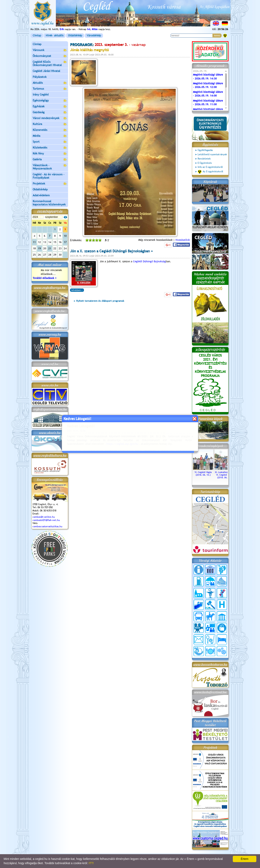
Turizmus (50, 89)
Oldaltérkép (75, 35)
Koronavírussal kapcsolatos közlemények (49, 203)
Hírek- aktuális (55, 35)
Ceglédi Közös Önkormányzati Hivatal (50, 63)
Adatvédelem (41, 195)
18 (34, 248)
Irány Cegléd (41, 94)
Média (50, 136)
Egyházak (50, 107)
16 (60, 242)
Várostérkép (94, 35)
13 (45, 242)
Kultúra (50, 124)
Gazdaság (50, 112)
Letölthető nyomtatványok (212, 154)
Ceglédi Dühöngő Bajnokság (149, 261)
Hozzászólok (183, 240)
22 (55, 248)
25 (34, 255)
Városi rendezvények (50, 118)
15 (55, 242)
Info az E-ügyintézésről (210, 167)
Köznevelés (50, 130)
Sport (50, 142)
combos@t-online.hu (44, 517)
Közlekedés (50, 148)
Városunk (50, 50)
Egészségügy (50, 101)
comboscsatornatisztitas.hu (47, 526)
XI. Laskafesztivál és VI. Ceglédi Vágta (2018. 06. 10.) (225, 474)
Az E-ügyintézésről (210, 172)
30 (60, 255)
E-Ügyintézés (205, 163)
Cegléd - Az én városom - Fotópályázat (49, 176)
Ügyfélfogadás (205, 150)
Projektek (50, 184)
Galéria (50, 160)
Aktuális (50, 83)
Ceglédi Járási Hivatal (46, 71)
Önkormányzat (50, 56)
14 (50, 242)
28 (50, 255)
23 (60, 248)
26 (39, 255)
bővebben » (77, 290)
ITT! (91, 863)
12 (39, 242)
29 (55, 255)
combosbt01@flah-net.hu (46, 520)
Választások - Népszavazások (50, 167)
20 (45, 248)
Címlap (37, 35)
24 (65, 248)
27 (45, 255)
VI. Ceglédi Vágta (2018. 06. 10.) (203, 472)
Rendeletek (204, 159)
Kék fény (50, 154)
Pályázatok (40, 77)
